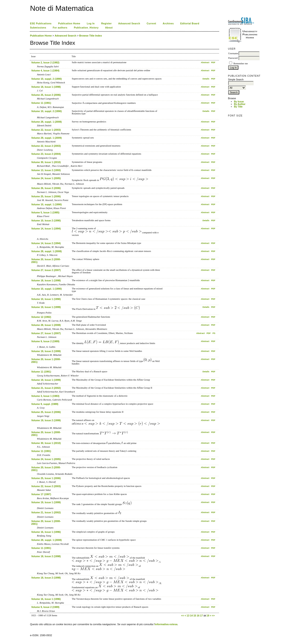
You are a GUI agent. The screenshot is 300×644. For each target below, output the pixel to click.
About (109, 28)
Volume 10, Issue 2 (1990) (46, 220)
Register (107, 24)
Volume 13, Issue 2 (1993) (46, 170)
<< (182, 616)
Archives (168, 24)
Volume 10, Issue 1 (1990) (46, 299)
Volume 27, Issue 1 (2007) (46, 333)
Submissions (38, 28)
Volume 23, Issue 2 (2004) (46, 154)
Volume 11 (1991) (41, 103)
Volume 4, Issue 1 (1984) (45, 71)
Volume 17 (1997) (41, 494)
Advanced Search (129, 24)
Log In (91, 24)
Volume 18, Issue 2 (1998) (46, 556)
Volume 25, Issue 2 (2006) (46, 95)
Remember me (241, 64)
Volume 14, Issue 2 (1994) (46, 243)
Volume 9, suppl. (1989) (45, 404)
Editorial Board (190, 24)
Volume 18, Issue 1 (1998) (46, 87)
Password (233, 58)
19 (208, 616)
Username (233, 53)
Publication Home (69, 24)
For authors (60, 28)
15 (195, 616)
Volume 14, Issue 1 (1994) (46, 229)
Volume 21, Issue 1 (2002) (46, 512)
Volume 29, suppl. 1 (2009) (46, 138)
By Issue (239, 102)
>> (213, 616)
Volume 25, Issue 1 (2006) (46, 196)
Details (206, 79)
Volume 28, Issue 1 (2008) (46, 325)
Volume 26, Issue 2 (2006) (46, 188)
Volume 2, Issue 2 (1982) (45, 62)
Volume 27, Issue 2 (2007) (46, 270)
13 (188, 616)
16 (198, 616)
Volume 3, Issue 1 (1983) (45, 396)
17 (201, 616)
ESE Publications (41, 24)
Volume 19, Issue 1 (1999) (46, 307)
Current (151, 24)
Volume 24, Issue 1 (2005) (46, 178)
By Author (240, 104)
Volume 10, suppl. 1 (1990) (46, 204)
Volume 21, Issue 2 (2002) (46, 388)
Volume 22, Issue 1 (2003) (46, 130)
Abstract (205, 62)
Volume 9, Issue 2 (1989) (45, 341)
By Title (238, 107)
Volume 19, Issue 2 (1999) (46, 351)
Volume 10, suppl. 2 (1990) (46, 79)
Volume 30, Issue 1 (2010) (46, 162)
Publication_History (86, 28)
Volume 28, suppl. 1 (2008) (46, 122)
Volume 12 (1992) (41, 317)
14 (191, 616)
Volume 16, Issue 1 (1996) (46, 532)
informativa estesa (166, 624)
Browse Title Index (91, 36)
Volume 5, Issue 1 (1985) (45, 212)
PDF (213, 62)
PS (214, 333)
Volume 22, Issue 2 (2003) (46, 146)
